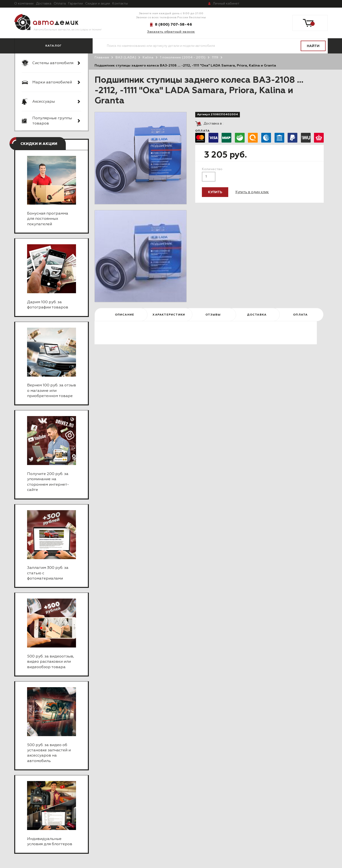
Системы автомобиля (53, 63)
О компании (24, 4)
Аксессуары (44, 102)
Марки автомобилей (52, 82)
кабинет (226, 4)
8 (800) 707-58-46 (173, 24)
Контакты (120, 4)
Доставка (44, 4)
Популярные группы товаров (52, 121)
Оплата (60, 4)
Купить (215, 192)
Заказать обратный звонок (171, 32)
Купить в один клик (252, 192)
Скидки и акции (98, 4)
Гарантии (76, 4)
